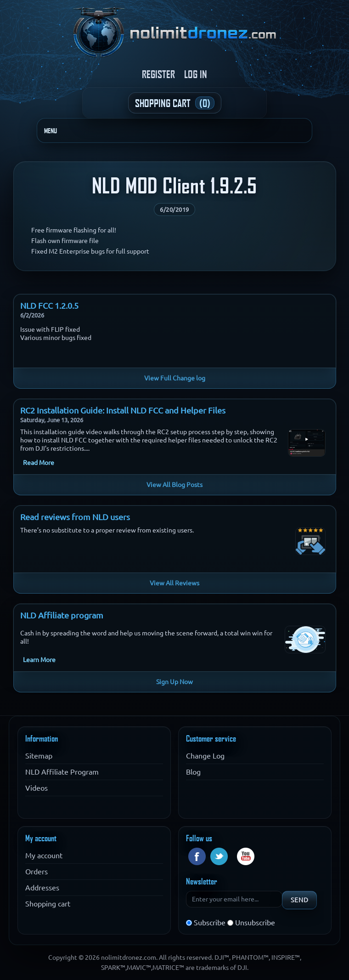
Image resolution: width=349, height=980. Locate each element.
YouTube (246, 856)
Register (158, 74)
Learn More (39, 660)
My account (44, 855)
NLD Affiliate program (62, 615)
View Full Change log (175, 378)
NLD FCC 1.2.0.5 (49, 306)
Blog (193, 772)
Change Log (205, 756)
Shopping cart (48, 904)
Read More (39, 463)
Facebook (197, 856)
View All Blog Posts (174, 485)
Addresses (42, 888)
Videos (37, 788)
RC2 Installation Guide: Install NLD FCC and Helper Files (123, 410)
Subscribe (210, 923)
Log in (196, 74)
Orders (37, 872)
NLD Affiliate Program (62, 772)
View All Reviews (174, 583)
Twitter (219, 856)
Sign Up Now (174, 682)
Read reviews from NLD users (75, 517)
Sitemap (39, 756)
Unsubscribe (255, 923)
